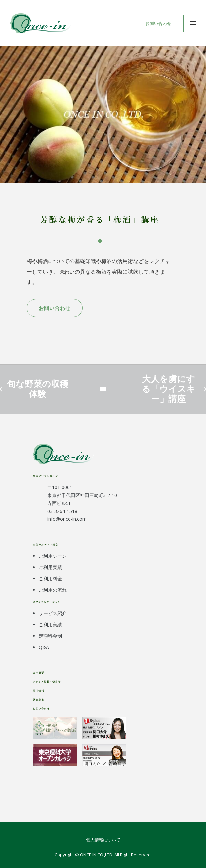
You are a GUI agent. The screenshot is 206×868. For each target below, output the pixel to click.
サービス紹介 (53, 613)
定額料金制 (50, 636)
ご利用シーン (53, 556)
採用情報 (38, 691)
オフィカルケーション (46, 602)
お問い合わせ (158, 23)
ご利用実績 (50, 567)
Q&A (44, 647)
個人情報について (103, 840)
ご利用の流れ (53, 590)
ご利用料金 (50, 578)
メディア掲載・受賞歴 (47, 682)
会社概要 (38, 673)
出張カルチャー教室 (45, 545)
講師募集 (38, 700)
